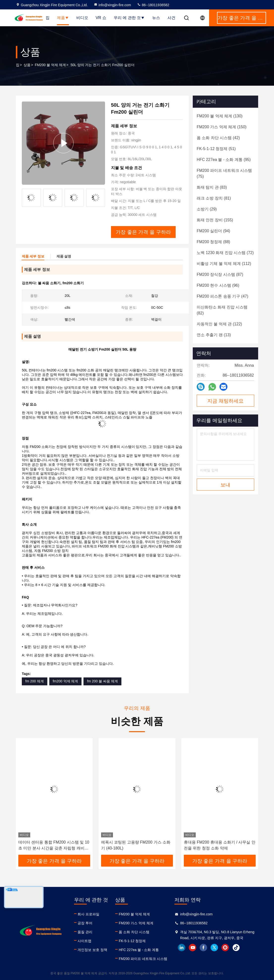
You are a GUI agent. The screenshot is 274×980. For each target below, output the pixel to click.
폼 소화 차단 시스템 (134, 932)
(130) (220, 116)
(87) (220, 274)
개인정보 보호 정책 (92, 950)
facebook (203, 948)
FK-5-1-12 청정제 (132, 941)
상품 (27, 65)
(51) (216, 149)
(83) (212, 187)
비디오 (82, 18)
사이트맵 (84, 941)
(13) (214, 335)
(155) (215, 220)
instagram (225, 948)
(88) (213, 242)
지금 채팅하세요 (225, 401)
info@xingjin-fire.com (112, 5)
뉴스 (156, 18)
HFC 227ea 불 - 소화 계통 (139, 950)
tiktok (236, 948)
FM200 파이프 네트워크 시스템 (143, 959)
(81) (214, 198)
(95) (224, 160)
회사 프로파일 (88, 914)
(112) (224, 264)
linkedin (182, 948)
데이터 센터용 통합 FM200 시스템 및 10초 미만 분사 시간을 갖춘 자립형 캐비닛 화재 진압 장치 (54, 846)
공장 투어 (85, 923)
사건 (171, 18)
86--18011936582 (153, 5)
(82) (222, 310)
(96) (218, 285)
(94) (213, 231)
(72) (225, 253)
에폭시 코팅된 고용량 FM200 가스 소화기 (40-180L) (136, 845)
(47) (222, 296)
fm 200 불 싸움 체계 (102, 681)
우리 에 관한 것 (129, 18)
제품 (63, 18)
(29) (207, 209)
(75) (224, 173)
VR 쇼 (101, 18)
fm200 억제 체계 (66, 681)
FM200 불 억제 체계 (50, 65)
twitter (214, 948)
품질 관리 (85, 932)
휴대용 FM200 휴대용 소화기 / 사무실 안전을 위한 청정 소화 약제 (220, 845)
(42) (218, 138)
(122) (219, 324)
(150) (222, 127)
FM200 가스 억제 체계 (136, 923)
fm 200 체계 (35, 681)
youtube (192, 948)
